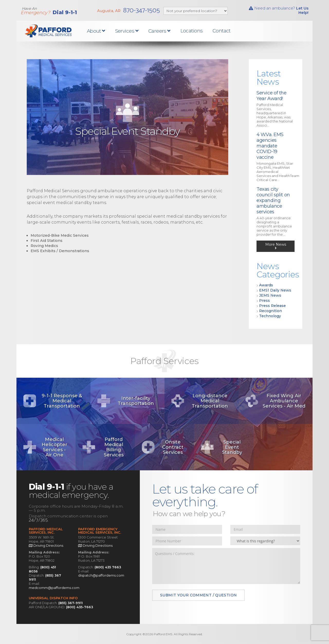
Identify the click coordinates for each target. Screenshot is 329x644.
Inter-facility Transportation (125, 401)
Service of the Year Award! (272, 96)
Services (127, 31)
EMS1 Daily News (275, 290)
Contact (222, 31)
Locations (192, 31)
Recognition (271, 311)
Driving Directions (46, 545)
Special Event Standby (221, 447)
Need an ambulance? (279, 10)
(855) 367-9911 (71, 603)
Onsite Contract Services (162, 447)
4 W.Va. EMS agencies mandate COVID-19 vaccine (270, 146)
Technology (270, 316)
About (96, 31)
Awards (266, 285)
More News (276, 246)
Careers (159, 31)
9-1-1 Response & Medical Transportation (52, 401)
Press (264, 301)
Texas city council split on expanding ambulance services (273, 200)
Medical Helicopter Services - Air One (45, 447)
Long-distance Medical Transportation (199, 401)
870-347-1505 (141, 11)
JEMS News (270, 295)
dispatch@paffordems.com (101, 575)
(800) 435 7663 (108, 567)
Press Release (272, 306)
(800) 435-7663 (80, 607)
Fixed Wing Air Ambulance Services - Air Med (275, 401)
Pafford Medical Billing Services (103, 447)
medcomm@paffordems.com (54, 588)
